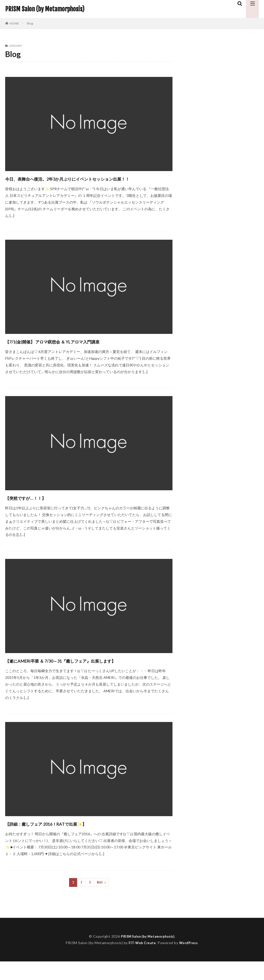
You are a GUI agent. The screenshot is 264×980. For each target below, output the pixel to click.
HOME (14, 23)
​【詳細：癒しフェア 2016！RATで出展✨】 (67, 842)
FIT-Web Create (141, 961)
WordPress (190, 961)
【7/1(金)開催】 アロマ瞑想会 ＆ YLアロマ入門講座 (77, 350)
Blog (30, 23)
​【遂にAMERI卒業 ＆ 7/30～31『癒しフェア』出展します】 (83, 674)
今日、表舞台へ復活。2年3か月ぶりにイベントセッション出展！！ (88, 183)
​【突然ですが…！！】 (36, 507)
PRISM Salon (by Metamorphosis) (45, 9)
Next (100, 901)
